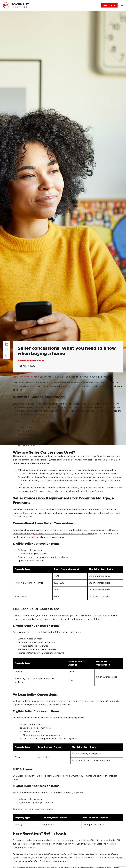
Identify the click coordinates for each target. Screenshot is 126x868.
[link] (16, 5)
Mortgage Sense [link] (29, 377)
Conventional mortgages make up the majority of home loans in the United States (54, 534)
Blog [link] (15, 377)
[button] (122, 5)
